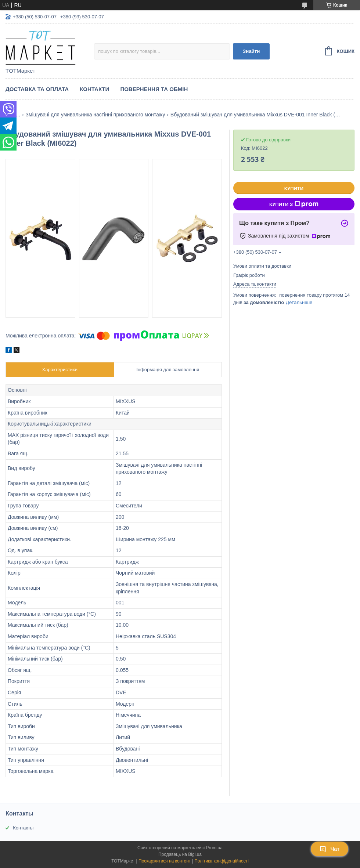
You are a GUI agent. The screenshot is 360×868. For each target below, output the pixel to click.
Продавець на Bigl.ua (180, 854)
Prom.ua (214, 848)
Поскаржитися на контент (165, 861)
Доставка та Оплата (37, 89)
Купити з (294, 204)
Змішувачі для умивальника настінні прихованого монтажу (96, 115)
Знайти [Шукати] (251, 51)
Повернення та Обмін (154, 89)
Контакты (23, 828)
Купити (294, 189)
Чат (330, 849)
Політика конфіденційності (222, 861)
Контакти (94, 89)
